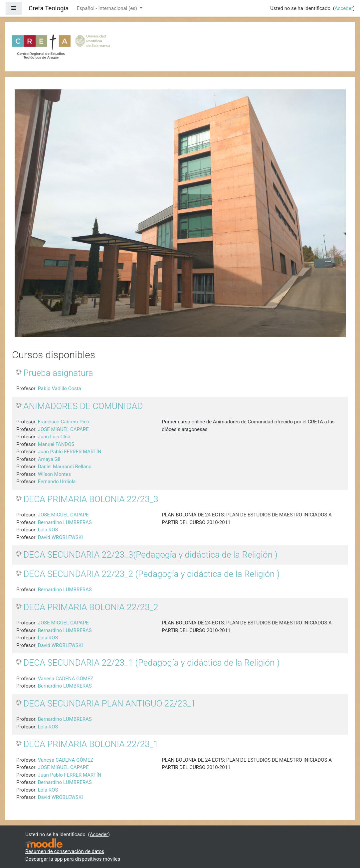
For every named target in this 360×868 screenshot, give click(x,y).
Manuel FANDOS (56, 444)
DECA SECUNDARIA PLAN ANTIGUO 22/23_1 (109, 704)
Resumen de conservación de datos (65, 851)
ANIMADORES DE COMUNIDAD (83, 406)
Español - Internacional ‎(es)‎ (107, 8)
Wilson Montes (54, 474)
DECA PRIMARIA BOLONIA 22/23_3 (91, 499)
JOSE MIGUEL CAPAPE (63, 429)
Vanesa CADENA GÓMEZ (66, 679)
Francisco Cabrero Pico (64, 422)
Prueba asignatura (58, 373)
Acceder (344, 8)
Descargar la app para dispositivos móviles (73, 859)
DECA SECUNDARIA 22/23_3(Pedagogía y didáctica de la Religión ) (150, 555)
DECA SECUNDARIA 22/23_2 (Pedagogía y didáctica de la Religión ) (151, 574)
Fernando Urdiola (57, 482)
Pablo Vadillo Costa (60, 388)
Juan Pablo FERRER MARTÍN (70, 452)
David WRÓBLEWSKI (61, 537)
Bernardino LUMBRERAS (65, 522)
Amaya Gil (49, 459)
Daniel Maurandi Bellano (65, 467)
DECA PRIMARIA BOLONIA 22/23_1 (91, 744)
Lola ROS (48, 530)
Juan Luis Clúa (54, 437)
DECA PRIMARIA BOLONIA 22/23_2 (91, 607)
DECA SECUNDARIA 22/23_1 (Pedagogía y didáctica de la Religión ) (151, 663)
